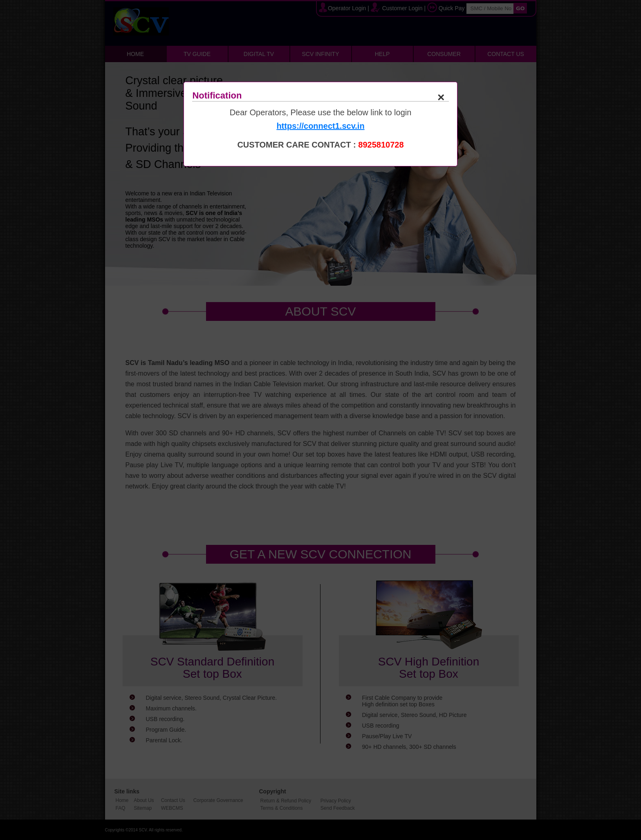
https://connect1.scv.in (320, 126)
